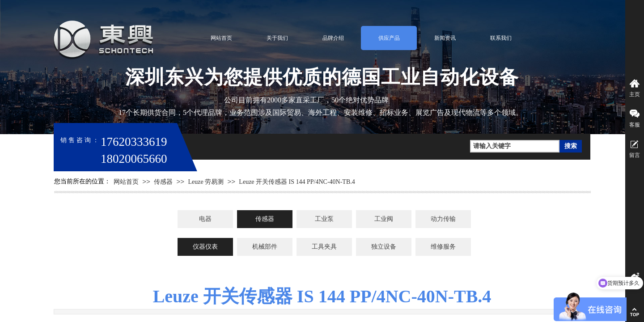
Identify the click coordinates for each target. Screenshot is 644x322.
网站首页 (221, 38)
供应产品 (389, 38)
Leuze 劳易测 (206, 182)
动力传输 (443, 219)
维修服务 (443, 247)
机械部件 (265, 247)
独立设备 (384, 247)
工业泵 (324, 219)
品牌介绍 (333, 38)
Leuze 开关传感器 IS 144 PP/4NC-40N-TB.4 (297, 182)
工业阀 (384, 219)
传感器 (163, 182)
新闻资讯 (445, 38)
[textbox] (515, 146)
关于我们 (277, 38)
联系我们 (501, 38)
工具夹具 (324, 247)
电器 (205, 219)
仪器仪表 (205, 247)
